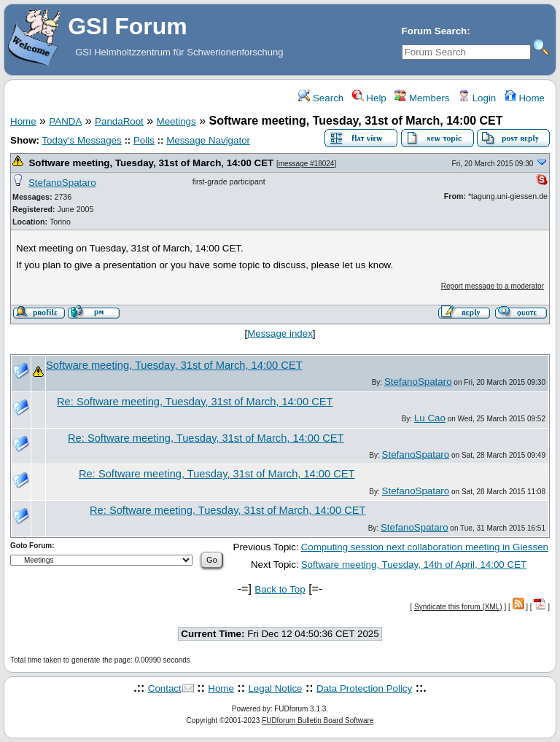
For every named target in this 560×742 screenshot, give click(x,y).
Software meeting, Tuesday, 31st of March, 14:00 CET (151, 163)
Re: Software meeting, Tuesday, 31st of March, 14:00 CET (195, 402)
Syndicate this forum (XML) (458, 607)
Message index (280, 333)
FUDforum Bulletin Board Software (318, 720)
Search (321, 98)
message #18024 (307, 164)
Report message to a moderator (493, 286)
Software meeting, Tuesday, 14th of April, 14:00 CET (414, 565)
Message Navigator (208, 140)
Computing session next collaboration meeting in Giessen (425, 547)
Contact (165, 688)
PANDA (65, 121)
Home (525, 98)
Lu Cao (430, 418)
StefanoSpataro (62, 183)
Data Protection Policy (364, 688)
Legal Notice (275, 688)
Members (422, 98)
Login (477, 98)
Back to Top (280, 589)
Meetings (176, 121)
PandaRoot (119, 121)
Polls (144, 140)
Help (369, 98)
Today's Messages (81, 140)
